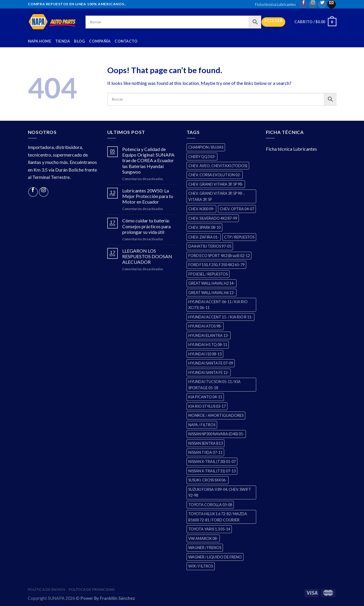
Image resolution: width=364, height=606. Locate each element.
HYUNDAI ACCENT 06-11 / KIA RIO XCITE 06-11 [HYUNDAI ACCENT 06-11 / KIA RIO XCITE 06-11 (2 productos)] (218, 305)
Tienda (63, 41)
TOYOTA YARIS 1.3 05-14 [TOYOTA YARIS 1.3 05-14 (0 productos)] (209, 529)
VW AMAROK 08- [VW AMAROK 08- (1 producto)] (203, 538)
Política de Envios (47, 589)
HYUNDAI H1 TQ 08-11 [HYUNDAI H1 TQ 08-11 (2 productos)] (208, 345)
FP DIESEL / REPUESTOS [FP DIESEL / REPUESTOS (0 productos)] (208, 274)
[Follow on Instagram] (313, 4)
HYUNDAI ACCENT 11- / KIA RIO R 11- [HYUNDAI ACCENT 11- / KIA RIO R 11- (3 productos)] (220, 317)
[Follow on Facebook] (303, 4)
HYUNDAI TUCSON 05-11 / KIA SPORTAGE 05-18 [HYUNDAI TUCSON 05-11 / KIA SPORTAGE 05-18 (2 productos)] (214, 385)
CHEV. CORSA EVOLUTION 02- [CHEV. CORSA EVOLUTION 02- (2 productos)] (215, 175)
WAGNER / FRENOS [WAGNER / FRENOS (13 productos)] (205, 548)
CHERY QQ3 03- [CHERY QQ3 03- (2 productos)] (202, 157)
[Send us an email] (332, 4)
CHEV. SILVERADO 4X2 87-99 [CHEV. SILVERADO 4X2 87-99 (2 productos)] (213, 218)
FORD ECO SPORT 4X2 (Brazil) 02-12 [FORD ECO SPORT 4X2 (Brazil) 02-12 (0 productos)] (219, 256)
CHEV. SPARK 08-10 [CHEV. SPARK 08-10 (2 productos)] (204, 227)
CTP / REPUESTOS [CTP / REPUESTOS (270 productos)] (239, 237)
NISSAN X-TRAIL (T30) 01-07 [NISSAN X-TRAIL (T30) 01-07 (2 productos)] (212, 461)
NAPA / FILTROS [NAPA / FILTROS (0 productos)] (202, 425)
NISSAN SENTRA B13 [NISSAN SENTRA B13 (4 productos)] (206, 443)
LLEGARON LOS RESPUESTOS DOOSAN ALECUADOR (147, 256)
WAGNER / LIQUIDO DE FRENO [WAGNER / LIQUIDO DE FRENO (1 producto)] (215, 557)
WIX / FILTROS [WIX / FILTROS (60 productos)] (201, 566)
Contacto (126, 41)
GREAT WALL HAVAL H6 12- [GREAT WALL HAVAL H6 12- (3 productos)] (212, 293)
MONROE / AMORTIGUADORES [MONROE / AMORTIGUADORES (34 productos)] (216, 415)
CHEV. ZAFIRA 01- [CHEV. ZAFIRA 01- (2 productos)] (204, 237)
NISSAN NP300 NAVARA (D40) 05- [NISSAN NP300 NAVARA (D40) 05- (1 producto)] (216, 434)
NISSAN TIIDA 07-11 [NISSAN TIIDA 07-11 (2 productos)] (205, 452)
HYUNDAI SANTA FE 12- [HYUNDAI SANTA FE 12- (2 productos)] (209, 372)
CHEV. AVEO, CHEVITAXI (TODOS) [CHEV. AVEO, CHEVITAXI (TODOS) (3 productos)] (218, 166)
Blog (79, 41)
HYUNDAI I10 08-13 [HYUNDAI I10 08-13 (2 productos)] (205, 354)
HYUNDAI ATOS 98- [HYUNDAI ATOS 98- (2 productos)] (205, 326)
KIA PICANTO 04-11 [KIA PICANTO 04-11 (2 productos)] (205, 397)
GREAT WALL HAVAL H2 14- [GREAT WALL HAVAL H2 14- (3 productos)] (212, 283)
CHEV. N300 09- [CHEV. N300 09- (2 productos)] (201, 209)
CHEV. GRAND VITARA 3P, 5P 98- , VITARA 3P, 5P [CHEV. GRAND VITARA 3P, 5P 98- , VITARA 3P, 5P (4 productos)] (217, 196)
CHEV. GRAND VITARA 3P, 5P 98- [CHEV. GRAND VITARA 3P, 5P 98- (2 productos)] (216, 184)
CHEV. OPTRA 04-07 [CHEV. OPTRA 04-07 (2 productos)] (237, 209)
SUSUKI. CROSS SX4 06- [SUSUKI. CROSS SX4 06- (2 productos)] (208, 480)
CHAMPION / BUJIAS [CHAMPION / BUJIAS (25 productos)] (206, 147)
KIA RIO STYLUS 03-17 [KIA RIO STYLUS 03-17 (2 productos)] (207, 406)
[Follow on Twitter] (322, 4)
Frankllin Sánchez (118, 598)
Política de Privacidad (92, 589)
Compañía (100, 41)
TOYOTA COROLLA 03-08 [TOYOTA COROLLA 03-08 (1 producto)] (210, 505)
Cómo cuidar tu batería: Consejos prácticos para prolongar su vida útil (146, 226)
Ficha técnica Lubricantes (275, 4)
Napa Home (40, 41)
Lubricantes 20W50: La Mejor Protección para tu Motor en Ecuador (148, 196)
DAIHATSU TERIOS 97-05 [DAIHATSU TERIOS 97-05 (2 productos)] (210, 246)
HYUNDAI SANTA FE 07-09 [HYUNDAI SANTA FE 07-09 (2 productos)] (211, 363)
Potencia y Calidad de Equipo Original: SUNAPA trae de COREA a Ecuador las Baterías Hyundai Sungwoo (148, 160)
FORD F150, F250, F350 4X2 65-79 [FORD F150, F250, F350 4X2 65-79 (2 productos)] (216, 265)
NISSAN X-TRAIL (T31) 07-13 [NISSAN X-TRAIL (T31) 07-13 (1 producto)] (212, 471)
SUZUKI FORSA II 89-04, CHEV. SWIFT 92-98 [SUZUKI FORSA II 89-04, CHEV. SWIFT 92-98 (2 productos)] (220, 492)
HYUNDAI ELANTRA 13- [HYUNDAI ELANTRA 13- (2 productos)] (209, 335)
